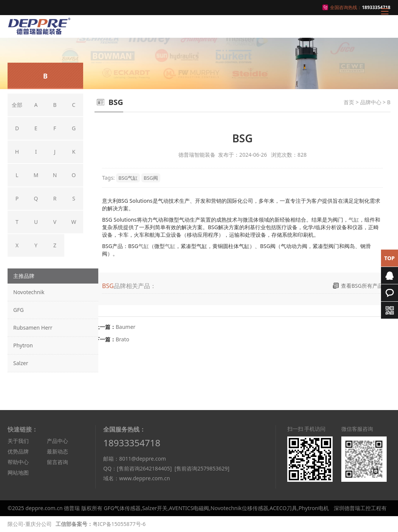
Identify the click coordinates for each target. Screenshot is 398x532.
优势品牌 (18, 451)
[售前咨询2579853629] (202, 468)
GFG (19, 310)
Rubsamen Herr (33, 328)
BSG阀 (151, 178)
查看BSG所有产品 (362, 286)
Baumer (125, 327)
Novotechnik (29, 292)
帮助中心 (18, 462)
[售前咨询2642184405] (144, 468)
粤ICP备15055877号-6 (119, 524)
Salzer (21, 363)
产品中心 (57, 441)
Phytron (23, 345)
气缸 (354, 220)
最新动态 (57, 451)
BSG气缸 (128, 178)
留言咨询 (57, 462)
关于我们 (18, 441)
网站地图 (18, 473)
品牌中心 (371, 102)
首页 (349, 102)
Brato (122, 339)
